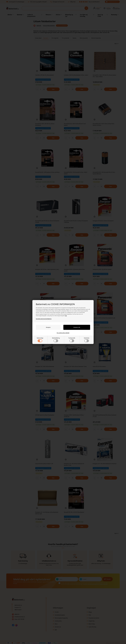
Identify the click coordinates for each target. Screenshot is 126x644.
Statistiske (87, 340)
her (66, 316)
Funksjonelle (72, 340)
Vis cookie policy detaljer (63, 333)
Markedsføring (56, 340)
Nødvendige (40, 340)
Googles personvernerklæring (44, 319)
